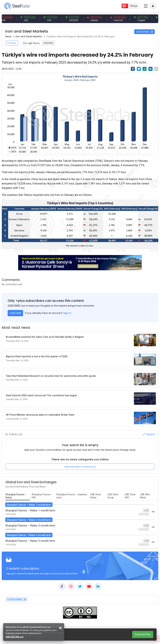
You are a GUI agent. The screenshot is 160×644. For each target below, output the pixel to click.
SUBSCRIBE (15, 313)
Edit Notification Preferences (80, 462)
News (8, 36)
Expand (149, 430)
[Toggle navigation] (153, 6)
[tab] (18, 491)
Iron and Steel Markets (29, 36)
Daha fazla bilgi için (15, 637)
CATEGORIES (144, 32)
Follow (12, 43)
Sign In (67, 313)
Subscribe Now (143, 634)
